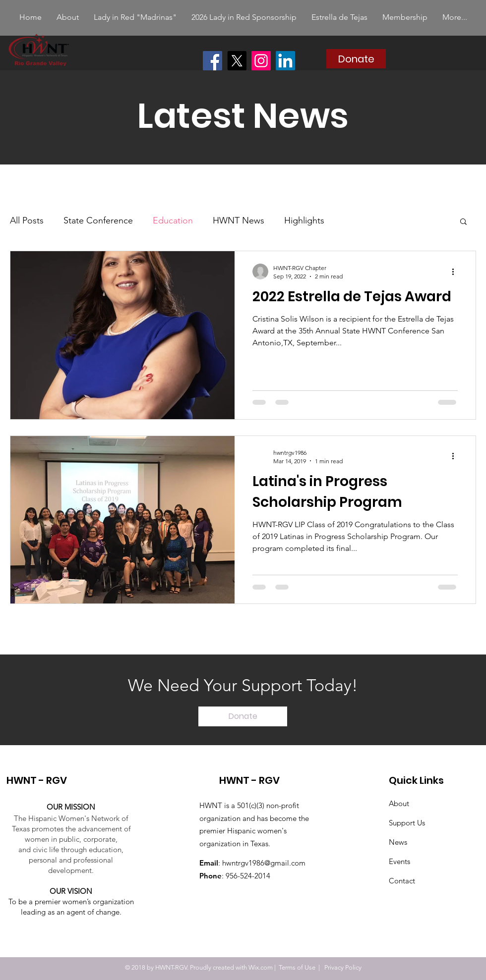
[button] (463, 222)
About (399, 803)
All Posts (27, 220)
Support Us (407, 823)
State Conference (98, 220)
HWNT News (239, 220)
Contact (402, 881)
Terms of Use (297, 967)
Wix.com (261, 967)
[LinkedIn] (285, 61)
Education (173, 220)
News (398, 842)
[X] (237, 61)
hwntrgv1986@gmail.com (264, 863)
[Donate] (356, 59)
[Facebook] (213, 61)
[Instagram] (261, 61)
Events (399, 861)
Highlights (304, 220)
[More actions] (456, 272)
